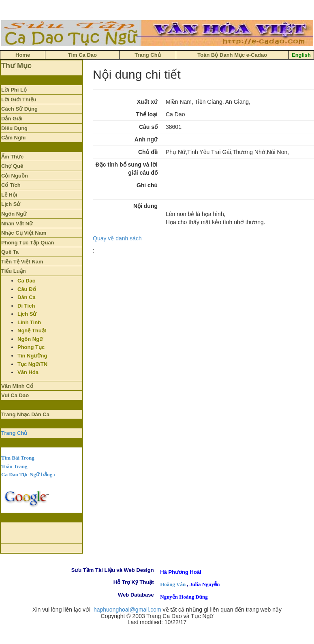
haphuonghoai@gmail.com (127, 610)
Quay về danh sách (117, 238)
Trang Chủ (14, 433)
